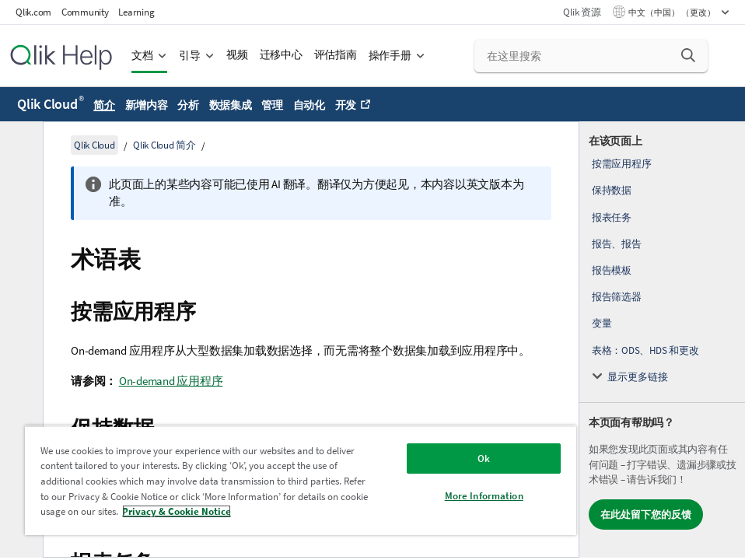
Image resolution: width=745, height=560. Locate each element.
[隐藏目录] (19, 145)
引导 (190, 56)
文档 (142, 56)
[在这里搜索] (591, 56)
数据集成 (231, 105)
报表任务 (612, 217)
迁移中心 (281, 55)
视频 (237, 55)
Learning (136, 12)
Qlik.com (33, 12)
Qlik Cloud (51, 104)
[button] (688, 55)
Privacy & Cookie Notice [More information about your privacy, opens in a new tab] (177, 511)
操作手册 (390, 56)
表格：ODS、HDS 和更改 (645, 350)
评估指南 (336, 55)
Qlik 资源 (582, 12)
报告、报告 (617, 244)
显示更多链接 (638, 377)
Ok (484, 458)
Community (85, 12)
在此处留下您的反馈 (646, 514)
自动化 (309, 105)
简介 (104, 105)
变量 (602, 323)
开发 (346, 105)
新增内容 (147, 105)
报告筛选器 (617, 297)
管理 (272, 105)
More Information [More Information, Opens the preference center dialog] (484, 496)
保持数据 (612, 190)
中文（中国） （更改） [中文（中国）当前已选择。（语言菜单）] (673, 12)
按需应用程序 (622, 164)
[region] (301, 480)
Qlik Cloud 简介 (164, 145)
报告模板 (612, 270)
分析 (188, 105)
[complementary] (662, 339)
